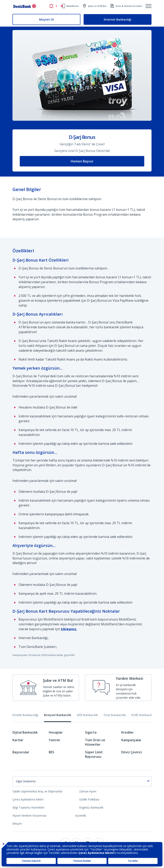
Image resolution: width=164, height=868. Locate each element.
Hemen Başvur (82, 161)
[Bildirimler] (53, 6)
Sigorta (91, 732)
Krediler (128, 732)
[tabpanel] (82, 746)
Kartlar (18, 740)
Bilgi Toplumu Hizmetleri (28, 807)
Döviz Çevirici (132, 752)
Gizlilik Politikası (89, 799)
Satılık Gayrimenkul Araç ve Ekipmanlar (37, 791)
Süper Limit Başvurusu (94, 754)
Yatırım (54, 740)
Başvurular (21, 752)
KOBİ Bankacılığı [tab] (143, 715)
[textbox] (82, 781)
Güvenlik (81, 816)
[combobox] (82, 781)
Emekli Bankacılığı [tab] (25, 715)
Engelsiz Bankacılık (91, 807)
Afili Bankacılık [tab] (87, 715)
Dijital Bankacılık (25, 732)
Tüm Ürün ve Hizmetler (95, 742)
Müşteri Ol (46, 19)
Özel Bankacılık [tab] (115, 715)
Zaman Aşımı (88, 791)
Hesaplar (56, 732)
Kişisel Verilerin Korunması (30, 816)
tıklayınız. (69, 629)
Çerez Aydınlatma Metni (28, 799)
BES (51, 752)
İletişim (17, 824)
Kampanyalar (131, 740)
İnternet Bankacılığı (118, 19)
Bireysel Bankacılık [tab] (58, 715)
